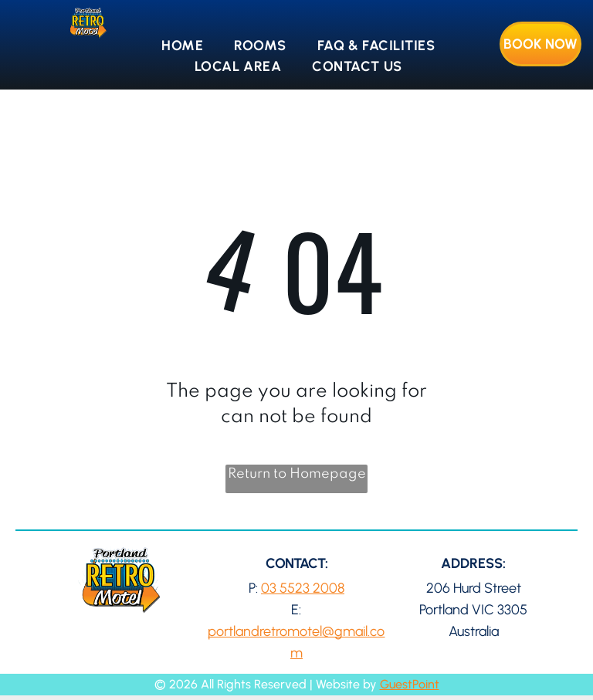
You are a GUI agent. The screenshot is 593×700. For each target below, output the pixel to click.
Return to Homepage (297, 474)
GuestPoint (410, 684)
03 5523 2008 (303, 588)
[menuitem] (182, 46)
